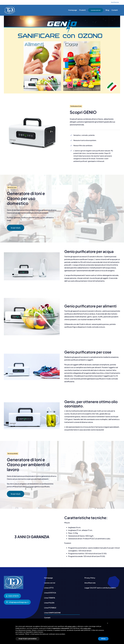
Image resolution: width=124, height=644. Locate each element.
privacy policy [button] (72, 626)
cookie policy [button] (87, 628)
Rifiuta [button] (103, 639)
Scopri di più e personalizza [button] (28, 639)
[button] (108, 623)
